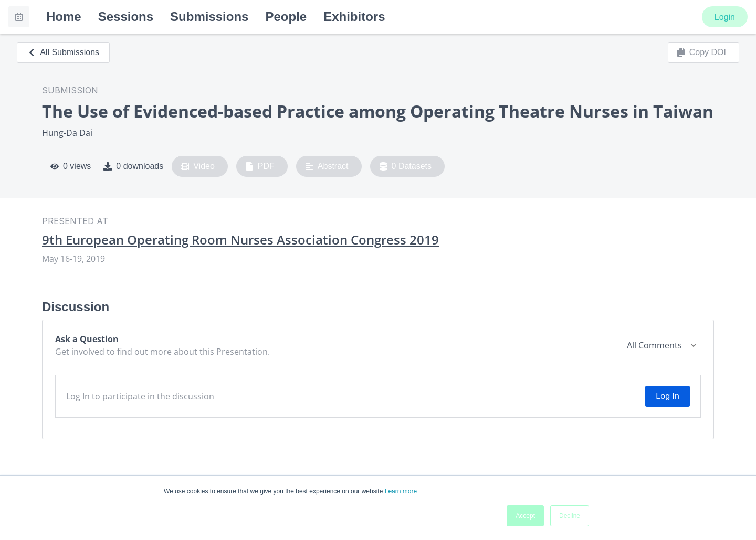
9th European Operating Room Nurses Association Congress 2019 (240, 240)
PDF (260, 166)
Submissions (209, 17)
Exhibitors (354, 17)
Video (198, 166)
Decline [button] (570, 516)
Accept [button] (525, 516)
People (286, 17)
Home (64, 17)
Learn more (401, 491)
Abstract (327, 166)
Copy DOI (701, 52)
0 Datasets (406, 166)
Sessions (126, 17)
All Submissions (63, 52)
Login (725, 17)
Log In (667, 396)
